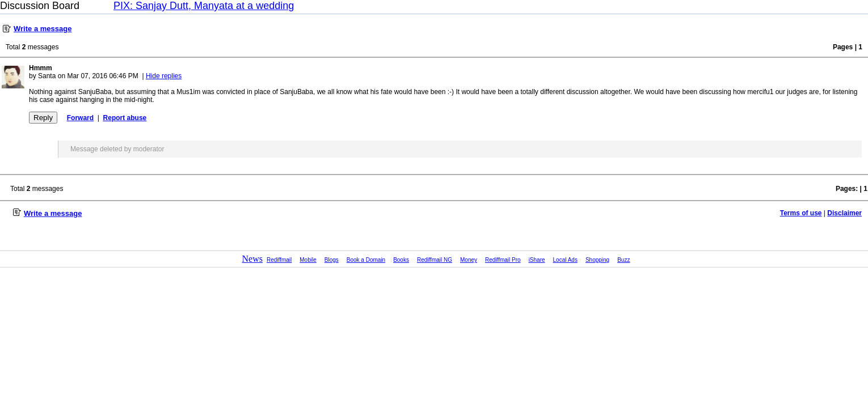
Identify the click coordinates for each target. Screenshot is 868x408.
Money (469, 260)
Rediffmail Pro (503, 260)
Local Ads (565, 260)
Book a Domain (366, 260)
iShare (537, 260)
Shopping (597, 260)
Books (401, 260)
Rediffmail (279, 260)
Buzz (623, 260)
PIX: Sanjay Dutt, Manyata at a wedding (204, 6)
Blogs (332, 260)
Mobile (308, 260)
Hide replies (164, 76)
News (252, 259)
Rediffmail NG (435, 260)
